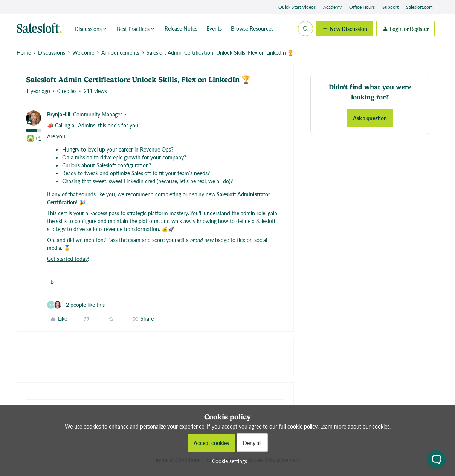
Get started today (67, 259)
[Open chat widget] (437, 459)
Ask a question (370, 118)
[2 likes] (76, 305)
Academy (332, 7)
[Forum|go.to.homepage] (41, 29)
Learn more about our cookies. (355, 426)
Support (390, 7)
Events (214, 28)
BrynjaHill (59, 114)
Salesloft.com (419, 7)
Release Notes (181, 28)
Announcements (120, 52)
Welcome (83, 52)
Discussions (52, 52)
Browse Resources (252, 28)
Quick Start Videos (297, 7)
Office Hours (362, 7)
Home (24, 52)
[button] (345, 29)
